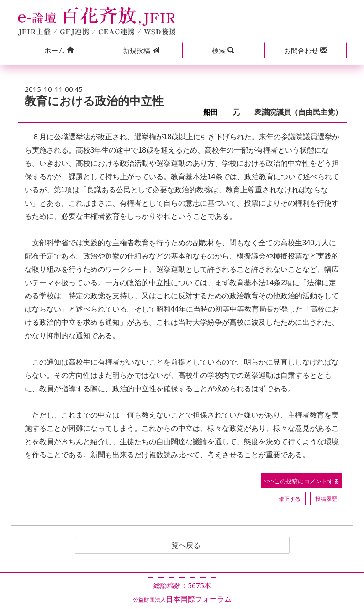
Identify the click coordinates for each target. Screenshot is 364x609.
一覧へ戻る (182, 545)
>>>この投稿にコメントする (301, 481)
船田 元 (225, 112)
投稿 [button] (141, 50)
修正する (290, 499)
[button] (59, 50)
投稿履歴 (326, 499)
